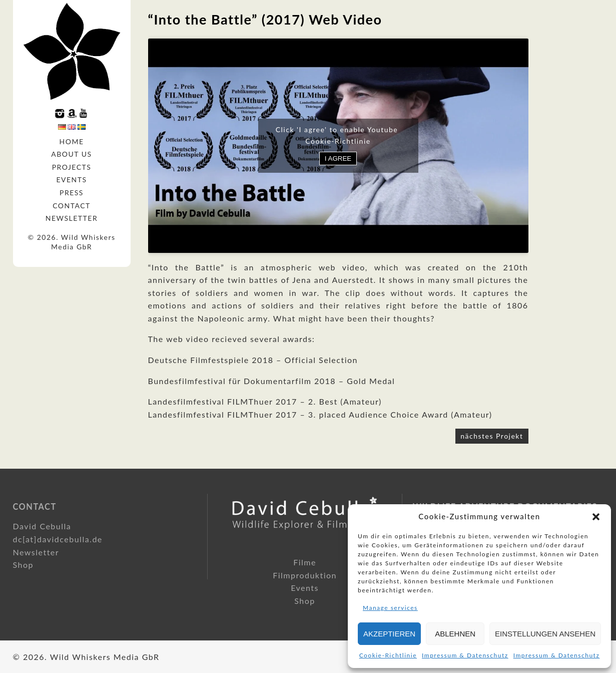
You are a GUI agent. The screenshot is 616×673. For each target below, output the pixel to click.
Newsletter (72, 218)
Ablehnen (455, 634)
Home (72, 141)
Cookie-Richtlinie (388, 655)
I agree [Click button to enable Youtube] (338, 158)
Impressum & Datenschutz (465, 655)
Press (72, 193)
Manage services (390, 608)
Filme (305, 562)
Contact (72, 206)
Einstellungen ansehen (545, 634)
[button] (596, 517)
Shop (24, 565)
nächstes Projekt (492, 436)
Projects (72, 167)
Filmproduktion (305, 575)
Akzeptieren (389, 634)
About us (71, 154)
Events (71, 180)
